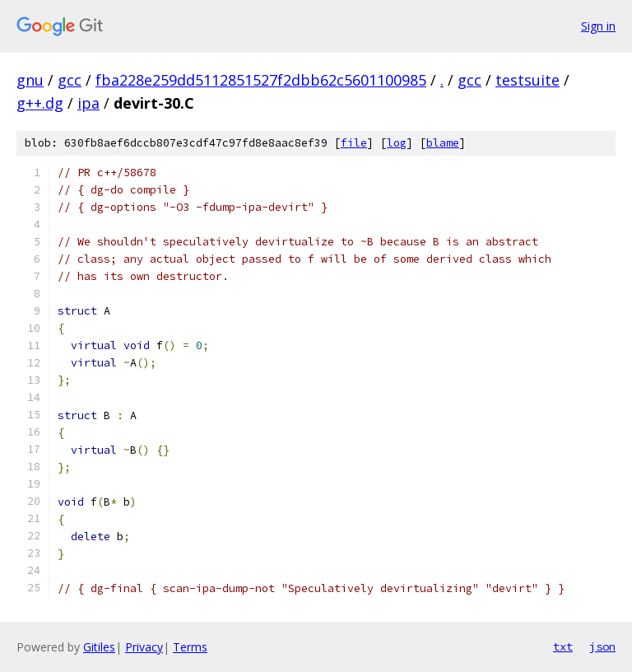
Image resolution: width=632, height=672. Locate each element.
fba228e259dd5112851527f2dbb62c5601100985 (261, 80)
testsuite (527, 80)
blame (443, 143)
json (602, 646)
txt (563, 646)
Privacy (144, 647)
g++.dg (40, 103)
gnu (30, 80)
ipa (88, 103)
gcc (70, 80)
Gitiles (99, 647)
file (354, 143)
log (397, 143)
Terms (190, 647)
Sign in (598, 26)
